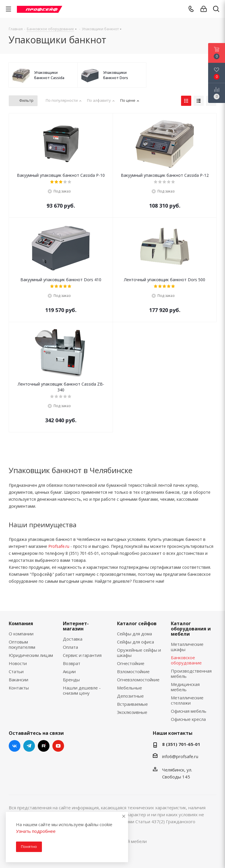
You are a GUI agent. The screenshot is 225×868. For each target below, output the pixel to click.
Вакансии (18, 680)
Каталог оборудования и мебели (191, 629)
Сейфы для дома (134, 634)
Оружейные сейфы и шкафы (139, 653)
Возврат (72, 663)
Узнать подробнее (36, 831)
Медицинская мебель (185, 687)
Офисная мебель (189, 711)
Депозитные (130, 696)
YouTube (58, 746)
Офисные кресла (188, 719)
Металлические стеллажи (187, 700)
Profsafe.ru (59, 546)
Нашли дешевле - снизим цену (82, 690)
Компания (21, 623)
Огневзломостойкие (138, 680)
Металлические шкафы (187, 647)
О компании (21, 634)
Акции (69, 671)
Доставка (73, 639)
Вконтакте (15, 746)
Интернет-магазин (76, 626)
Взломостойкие (133, 671)
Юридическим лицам (31, 655)
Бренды (71, 680)
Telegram (29, 746)
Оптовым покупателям (22, 644)
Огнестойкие (131, 663)
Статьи (16, 671)
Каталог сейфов (137, 623)
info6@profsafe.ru (180, 756)
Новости (18, 663)
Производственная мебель (191, 673)
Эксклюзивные (132, 712)
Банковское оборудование (186, 660)
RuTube (44, 746)
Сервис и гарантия (82, 655)
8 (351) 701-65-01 (181, 744)
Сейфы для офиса (135, 642)
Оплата (70, 647)
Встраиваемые (132, 704)
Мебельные (130, 688)
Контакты (19, 688)
